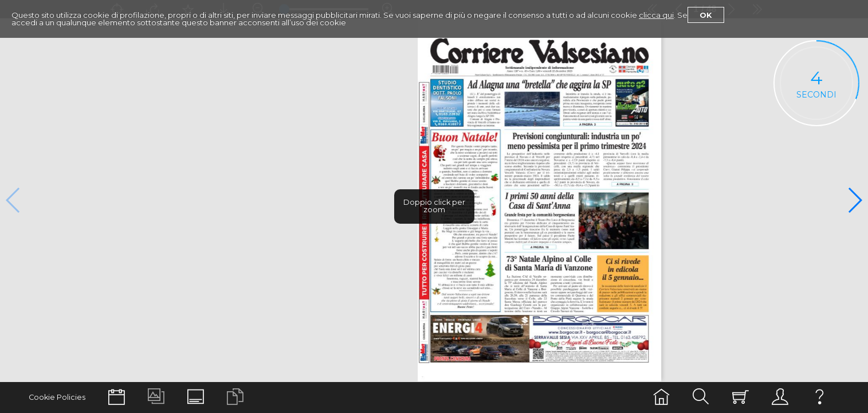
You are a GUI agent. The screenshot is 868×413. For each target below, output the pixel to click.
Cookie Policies (57, 397)
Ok (706, 15)
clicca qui (656, 15)
